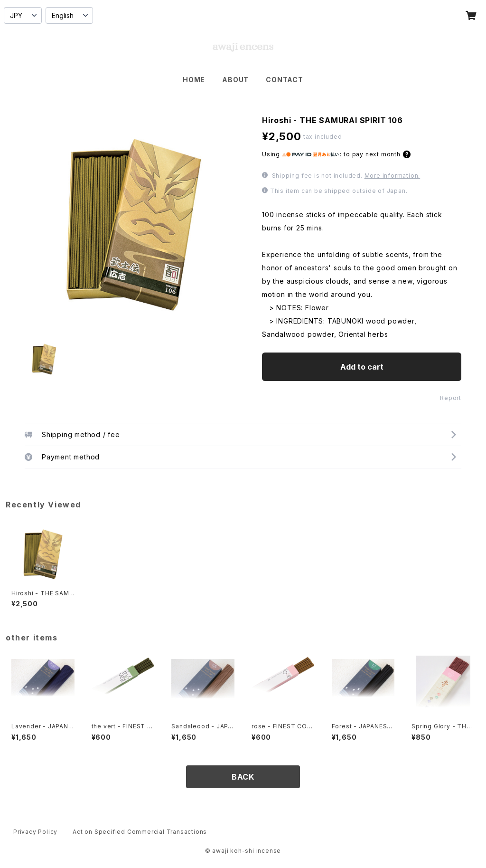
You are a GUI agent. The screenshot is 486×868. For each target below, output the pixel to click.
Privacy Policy (35, 832)
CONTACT (285, 80)
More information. (393, 176)
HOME (194, 80)
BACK (243, 777)
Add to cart (362, 367)
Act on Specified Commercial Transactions (140, 832)
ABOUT (235, 80)
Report (451, 398)
